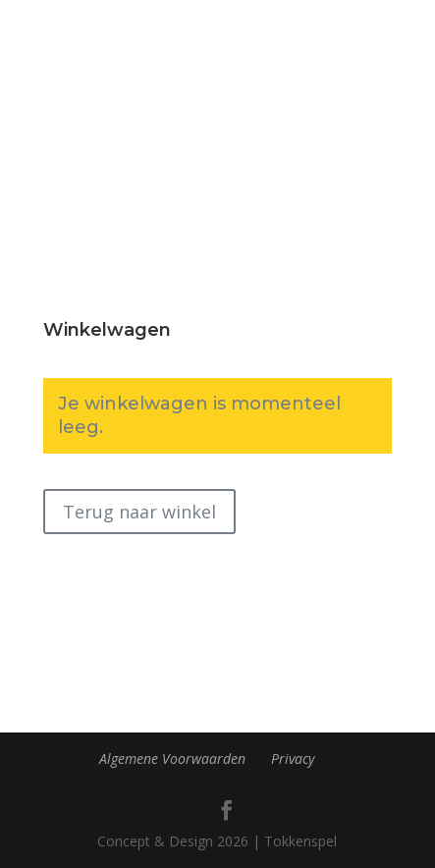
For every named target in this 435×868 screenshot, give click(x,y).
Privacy (293, 759)
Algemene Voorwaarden (172, 759)
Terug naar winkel (139, 512)
